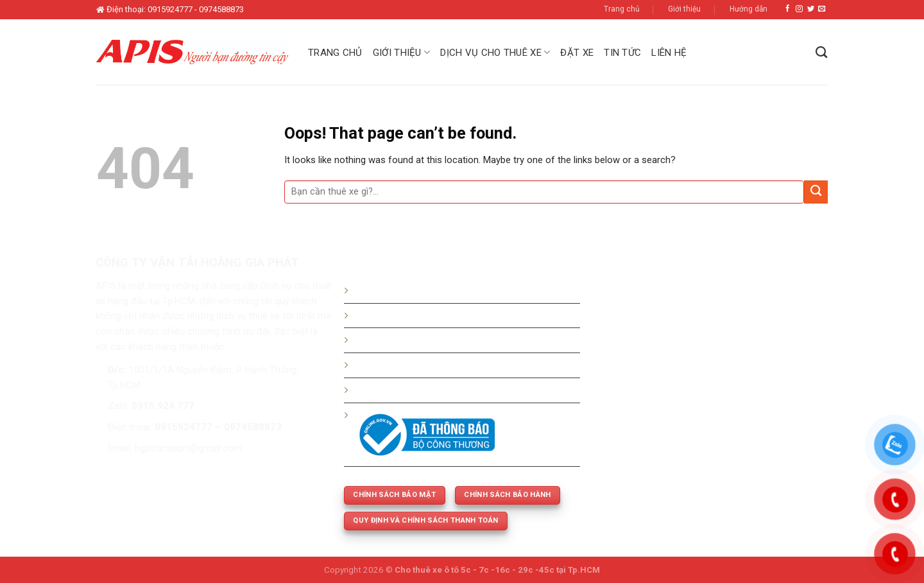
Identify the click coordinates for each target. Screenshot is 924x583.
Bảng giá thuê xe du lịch (403, 315)
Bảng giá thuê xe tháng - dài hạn (421, 340)
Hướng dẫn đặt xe (391, 290)
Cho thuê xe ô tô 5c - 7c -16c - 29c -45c (475, 570)
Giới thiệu (684, 9)
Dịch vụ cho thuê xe (495, 52)
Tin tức (622, 53)
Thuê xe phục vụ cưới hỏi (406, 390)
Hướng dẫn (749, 9)
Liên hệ (669, 53)
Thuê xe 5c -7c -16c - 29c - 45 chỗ (427, 365)
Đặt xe (577, 53)
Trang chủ (622, 9)
